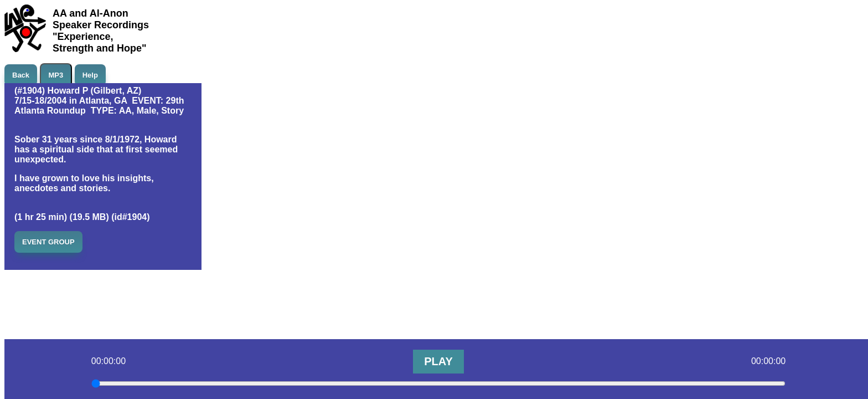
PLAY (438, 361)
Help (90, 75)
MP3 (56, 75)
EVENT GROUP (48, 242)
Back (21, 75)
